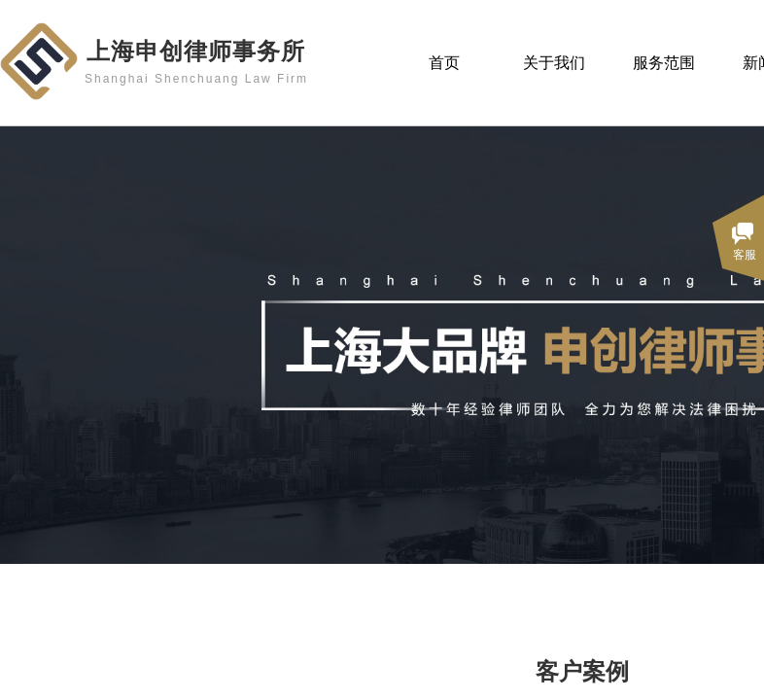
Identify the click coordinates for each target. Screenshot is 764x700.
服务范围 (664, 63)
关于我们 (554, 63)
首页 (444, 63)
